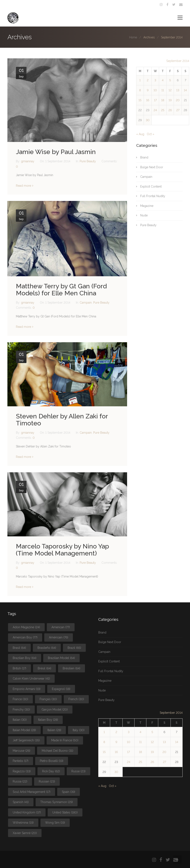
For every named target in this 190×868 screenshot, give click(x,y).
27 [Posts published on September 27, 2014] (178, 110)
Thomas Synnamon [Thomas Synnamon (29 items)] (57, 802)
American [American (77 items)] (61, 627)
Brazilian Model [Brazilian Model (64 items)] (61, 658)
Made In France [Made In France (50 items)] (65, 740)
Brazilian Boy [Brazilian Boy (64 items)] (25, 658)
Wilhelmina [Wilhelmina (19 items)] (23, 823)
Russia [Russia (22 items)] (20, 781)
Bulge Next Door (152, 167)
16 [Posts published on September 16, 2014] (148, 100)
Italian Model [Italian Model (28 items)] (24, 730)
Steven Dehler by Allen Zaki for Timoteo (62, 420)
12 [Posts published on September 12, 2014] (170, 90)
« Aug (140, 134)
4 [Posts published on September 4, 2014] (163, 80)
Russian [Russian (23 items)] (47, 781)
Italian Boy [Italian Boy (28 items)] (48, 720)
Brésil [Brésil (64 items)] (44, 668)
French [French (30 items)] (76, 699)
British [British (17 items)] (19, 668)
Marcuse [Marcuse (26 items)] (21, 751)
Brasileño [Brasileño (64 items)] (47, 648)
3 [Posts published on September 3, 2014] (155, 80)
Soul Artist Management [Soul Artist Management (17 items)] (32, 792)
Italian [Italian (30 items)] (20, 720)
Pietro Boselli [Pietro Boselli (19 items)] (52, 761)
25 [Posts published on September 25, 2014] (163, 110)
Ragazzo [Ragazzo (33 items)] (22, 771)
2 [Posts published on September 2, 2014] (148, 80)
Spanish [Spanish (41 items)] (21, 802)
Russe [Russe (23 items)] (78, 771)
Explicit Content (151, 187)
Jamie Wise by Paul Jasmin (56, 152)
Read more (24, 186)
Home (133, 37)
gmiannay (28, 161)
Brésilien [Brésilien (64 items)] (71, 668)
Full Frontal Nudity (153, 196)
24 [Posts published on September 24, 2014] (155, 110)
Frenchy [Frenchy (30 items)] (21, 710)
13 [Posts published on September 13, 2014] (178, 90)
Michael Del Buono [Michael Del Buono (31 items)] (58, 751)
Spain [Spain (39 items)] (69, 792)
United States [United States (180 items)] (65, 812)
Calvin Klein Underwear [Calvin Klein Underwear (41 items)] (31, 679)
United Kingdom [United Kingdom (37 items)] (27, 812)
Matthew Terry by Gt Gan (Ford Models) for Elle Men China (61, 290)
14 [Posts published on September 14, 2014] (185, 90)
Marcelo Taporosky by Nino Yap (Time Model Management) (62, 550)
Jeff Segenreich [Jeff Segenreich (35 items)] (26, 740)
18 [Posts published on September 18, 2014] (163, 100)
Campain (86, 303)
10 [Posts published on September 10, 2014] (155, 90)
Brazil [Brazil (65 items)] (74, 648)
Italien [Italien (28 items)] (54, 730)
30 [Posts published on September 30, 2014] (148, 120)
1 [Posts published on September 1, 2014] (140, 80)
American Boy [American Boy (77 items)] (25, 637)
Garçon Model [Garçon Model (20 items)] (55, 710)
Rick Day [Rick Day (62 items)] (51, 771)
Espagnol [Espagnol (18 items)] (61, 689)
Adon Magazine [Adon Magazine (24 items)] (26, 627)
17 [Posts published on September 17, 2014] (155, 100)
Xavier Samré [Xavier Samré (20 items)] (25, 833)
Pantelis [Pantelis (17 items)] (21, 761)
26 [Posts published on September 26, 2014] (170, 110)
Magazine (147, 206)
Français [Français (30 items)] (48, 699)
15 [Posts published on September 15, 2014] (140, 100)
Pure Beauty (88, 161)
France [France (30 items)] (20, 699)
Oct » (150, 134)
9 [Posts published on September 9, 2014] (148, 90)
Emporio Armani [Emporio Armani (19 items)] (27, 689)
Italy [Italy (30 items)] (79, 730)
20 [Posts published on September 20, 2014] (178, 100)
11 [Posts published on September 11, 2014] (163, 90)
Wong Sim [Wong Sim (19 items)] (55, 823)
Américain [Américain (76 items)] (59, 637)
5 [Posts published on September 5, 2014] (170, 80)
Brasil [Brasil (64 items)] (19, 648)
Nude (144, 215)
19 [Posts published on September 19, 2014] (170, 100)
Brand (144, 157)
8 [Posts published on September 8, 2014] (140, 90)
